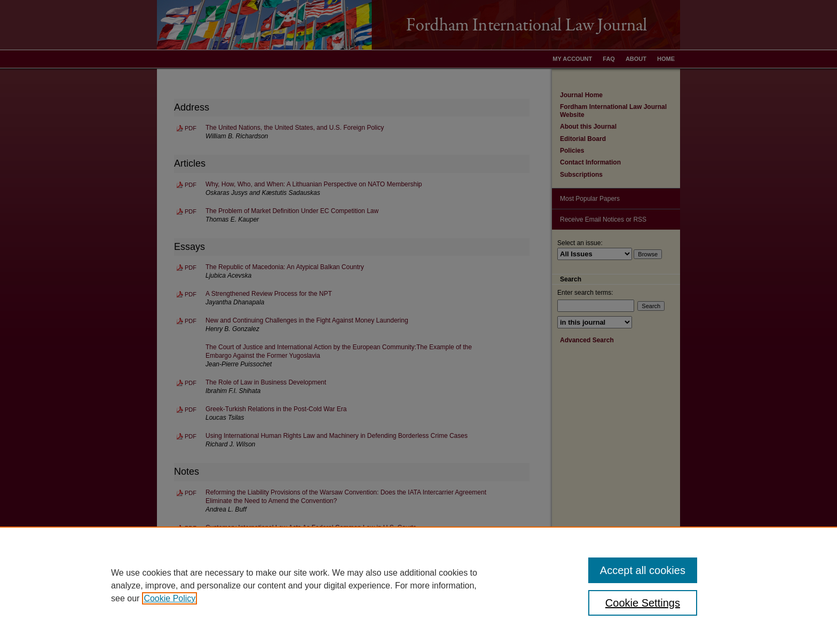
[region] (418, 585)
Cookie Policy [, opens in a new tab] (169, 598)
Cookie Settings (643, 603)
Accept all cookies (643, 570)
